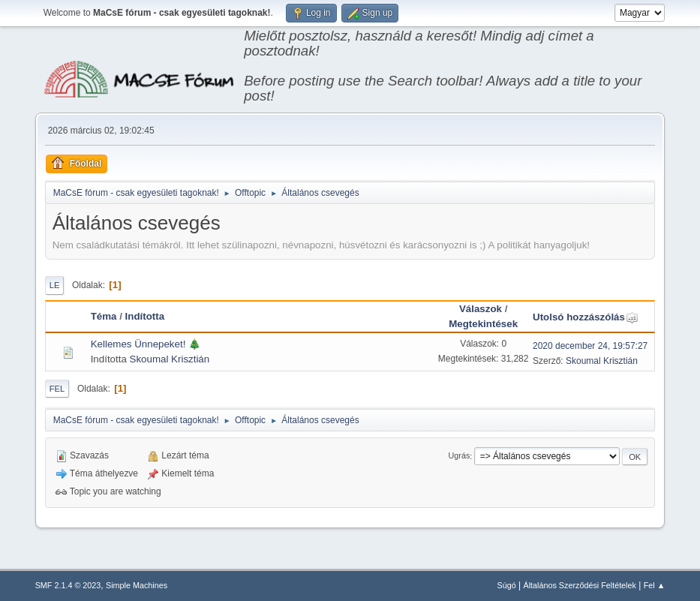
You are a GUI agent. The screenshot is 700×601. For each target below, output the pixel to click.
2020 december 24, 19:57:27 (590, 346)
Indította (145, 316)
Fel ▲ (655, 585)
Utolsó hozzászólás (586, 317)
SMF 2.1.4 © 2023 (68, 585)
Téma (104, 316)
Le (55, 285)
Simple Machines (137, 585)
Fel (57, 389)
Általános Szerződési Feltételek (579, 585)
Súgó (507, 585)
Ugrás (460, 456)
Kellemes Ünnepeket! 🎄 (146, 344)
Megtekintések (483, 324)
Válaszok (481, 309)
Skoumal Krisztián (170, 359)
